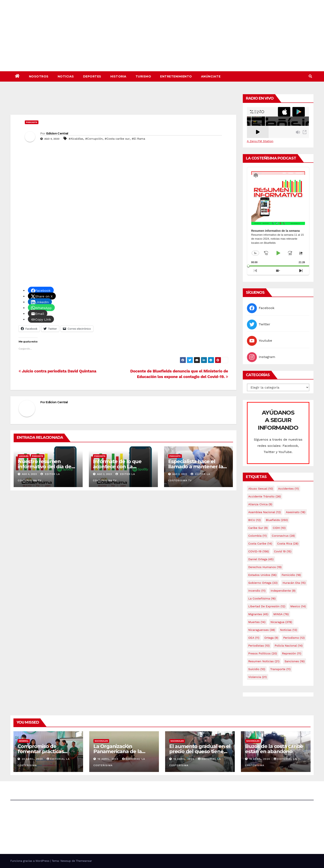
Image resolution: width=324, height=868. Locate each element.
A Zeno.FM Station (260, 141)
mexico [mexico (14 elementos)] (298, 606)
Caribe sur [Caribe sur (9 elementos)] (258, 528)
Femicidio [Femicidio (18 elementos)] (291, 575)
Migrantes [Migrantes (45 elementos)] (258, 614)
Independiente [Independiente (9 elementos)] (283, 591)
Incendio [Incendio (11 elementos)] (257, 591)
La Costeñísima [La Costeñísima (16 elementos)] (262, 598)
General (24, 741)
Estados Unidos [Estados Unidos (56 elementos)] (263, 575)
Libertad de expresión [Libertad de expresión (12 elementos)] (267, 606)
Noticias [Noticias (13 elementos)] (288, 630)
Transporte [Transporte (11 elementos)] (281, 669)
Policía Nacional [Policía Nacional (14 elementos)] (289, 646)
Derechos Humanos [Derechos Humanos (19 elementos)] (265, 567)
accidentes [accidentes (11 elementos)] (288, 489)
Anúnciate (211, 76)
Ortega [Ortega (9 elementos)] (271, 638)
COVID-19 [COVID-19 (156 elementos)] (259, 551)
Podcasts (32, 122)
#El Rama (138, 139)
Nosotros (39, 76)
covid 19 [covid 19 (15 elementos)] (283, 551)
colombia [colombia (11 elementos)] (258, 536)
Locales (24, 456)
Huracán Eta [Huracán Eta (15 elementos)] (294, 583)
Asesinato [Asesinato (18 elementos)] (295, 512)
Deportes (92, 76)
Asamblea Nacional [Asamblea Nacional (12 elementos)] (265, 512)
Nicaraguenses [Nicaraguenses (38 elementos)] (262, 630)
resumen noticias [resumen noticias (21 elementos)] (264, 661)
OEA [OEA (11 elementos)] (254, 638)
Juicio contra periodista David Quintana (57, 371)
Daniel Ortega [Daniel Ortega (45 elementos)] (261, 559)
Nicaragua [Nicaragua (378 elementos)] (281, 622)
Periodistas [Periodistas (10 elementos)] (259, 646)
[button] (310, 76)
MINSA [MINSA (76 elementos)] (281, 614)
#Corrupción (94, 139)
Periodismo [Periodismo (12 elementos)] (294, 638)
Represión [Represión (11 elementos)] (292, 653)
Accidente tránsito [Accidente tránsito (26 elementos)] (265, 496)
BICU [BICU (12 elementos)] (255, 520)
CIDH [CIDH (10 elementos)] (279, 528)
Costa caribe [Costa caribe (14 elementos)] (260, 543)
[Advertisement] (123, 103)
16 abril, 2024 (108, 759)
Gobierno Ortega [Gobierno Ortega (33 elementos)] (263, 583)
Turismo (143, 76)
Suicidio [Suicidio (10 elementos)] (257, 669)
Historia (118, 76)
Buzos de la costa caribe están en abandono (274, 749)
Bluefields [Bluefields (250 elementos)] (277, 520)
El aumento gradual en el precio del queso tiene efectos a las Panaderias (200, 751)
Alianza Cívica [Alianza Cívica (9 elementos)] (260, 504)
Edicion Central (57, 133)
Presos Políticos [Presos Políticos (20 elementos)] (263, 653)
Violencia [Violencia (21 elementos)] (258, 677)
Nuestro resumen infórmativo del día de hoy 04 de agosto (45, 467)
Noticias (66, 76)
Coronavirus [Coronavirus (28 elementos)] (283, 536)
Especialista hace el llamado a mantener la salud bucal (196, 467)
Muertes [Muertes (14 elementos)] (257, 622)
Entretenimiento (176, 76)
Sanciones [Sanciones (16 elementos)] (295, 661)
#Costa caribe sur (117, 139)
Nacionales (101, 741)
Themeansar (84, 861)
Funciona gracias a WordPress (30, 861)
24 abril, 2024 (33, 759)
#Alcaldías (76, 139)
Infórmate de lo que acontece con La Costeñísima (117, 467)
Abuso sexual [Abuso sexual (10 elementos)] (261, 489)
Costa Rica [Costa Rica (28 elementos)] (288, 543)
